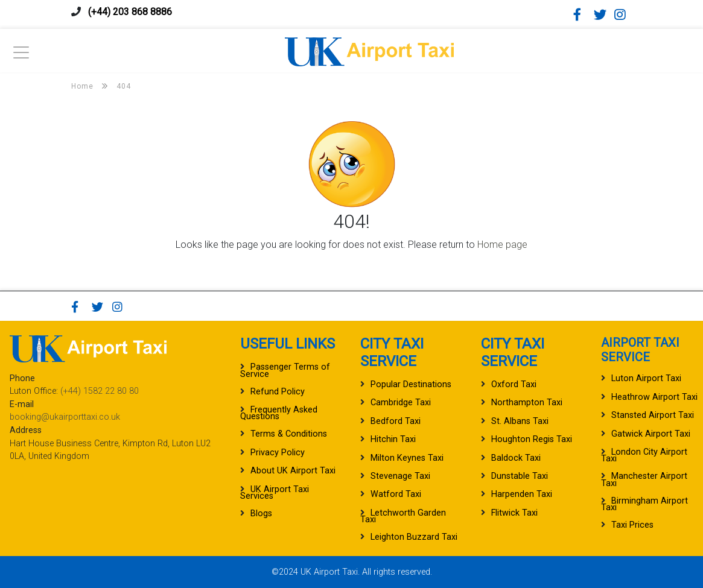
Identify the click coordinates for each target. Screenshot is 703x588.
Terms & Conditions (289, 434)
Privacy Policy (278, 453)
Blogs (261, 514)
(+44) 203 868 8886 (130, 12)
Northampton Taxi (527, 403)
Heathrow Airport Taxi (654, 397)
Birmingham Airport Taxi (644, 504)
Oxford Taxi (514, 384)
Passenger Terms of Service (285, 370)
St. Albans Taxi (520, 421)
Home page (502, 245)
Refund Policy (278, 392)
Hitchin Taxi (393, 439)
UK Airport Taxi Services (275, 493)
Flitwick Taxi (514, 513)
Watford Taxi (396, 494)
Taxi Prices (632, 525)
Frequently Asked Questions (279, 413)
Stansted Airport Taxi (653, 415)
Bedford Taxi (396, 421)
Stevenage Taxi (400, 476)
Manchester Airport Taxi (644, 479)
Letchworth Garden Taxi (403, 516)
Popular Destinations (411, 384)
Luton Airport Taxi (646, 378)
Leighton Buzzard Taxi (414, 537)
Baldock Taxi (516, 458)
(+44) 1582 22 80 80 (100, 391)
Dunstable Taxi (520, 476)
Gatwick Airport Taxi (651, 434)
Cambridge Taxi (401, 403)
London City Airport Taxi (644, 455)
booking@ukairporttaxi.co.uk (65, 417)
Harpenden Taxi (522, 494)
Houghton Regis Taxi (532, 439)
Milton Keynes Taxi (407, 458)
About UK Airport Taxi (293, 471)
